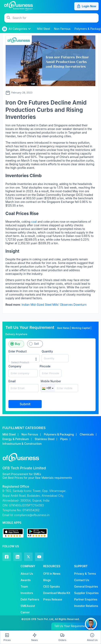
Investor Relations (86, 606)
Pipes (64, 439)
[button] (55, 18)
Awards (26, 580)
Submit (25, 404)
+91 (48, 388)
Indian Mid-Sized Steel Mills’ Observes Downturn (54, 305)
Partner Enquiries (86, 599)
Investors (27, 593)
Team (24, 586)
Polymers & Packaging (59, 434)
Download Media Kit (57, 593)
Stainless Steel (44, 439)
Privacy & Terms (85, 574)
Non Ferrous (30, 434)
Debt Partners (30, 599)
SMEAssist (28, 606)
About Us (27, 574)
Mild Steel (9, 434)
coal (34, 222)
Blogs (47, 580)
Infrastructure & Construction (22, 444)
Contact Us (82, 580)
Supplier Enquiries (86, 593)
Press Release (53, 599)
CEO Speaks (52, 586)
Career (25, 612)
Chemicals (87, 434)
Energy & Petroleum (16, 439)
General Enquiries (86, 586)
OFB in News (52, 574)
